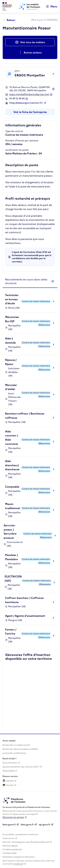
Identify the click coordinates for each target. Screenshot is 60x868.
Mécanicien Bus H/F (12, 319)
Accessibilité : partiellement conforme (20, 834)
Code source (8, 838)
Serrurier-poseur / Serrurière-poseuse (10, 532)
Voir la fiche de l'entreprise (30, 112)
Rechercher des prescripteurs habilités (20, 749)
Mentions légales (10, 846)
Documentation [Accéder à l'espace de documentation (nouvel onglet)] (10, 763)
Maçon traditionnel (12, 506)
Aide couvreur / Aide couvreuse (12, 438)
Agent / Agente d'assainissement (25, 616)
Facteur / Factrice (11, 632)
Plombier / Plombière (12, 557)
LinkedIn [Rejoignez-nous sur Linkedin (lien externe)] (8, 781)
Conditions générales (12, 849)
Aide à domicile (10, 341)
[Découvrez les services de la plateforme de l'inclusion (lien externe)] (15, 800)
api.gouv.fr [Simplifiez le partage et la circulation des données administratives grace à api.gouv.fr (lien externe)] (45, 825)
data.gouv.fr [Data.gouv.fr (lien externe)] (27, 825)
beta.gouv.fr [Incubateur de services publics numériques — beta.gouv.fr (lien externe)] (9, 825)
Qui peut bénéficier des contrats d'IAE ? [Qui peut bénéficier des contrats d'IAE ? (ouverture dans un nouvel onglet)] (21, 767)
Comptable (12, 487)
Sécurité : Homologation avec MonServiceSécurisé (26, 842)
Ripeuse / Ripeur (11, 362)
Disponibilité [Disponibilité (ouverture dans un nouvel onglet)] (8, 771)
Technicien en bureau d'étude (12, 299)
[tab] (30, 281)
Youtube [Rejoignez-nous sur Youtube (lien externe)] (8, 785)
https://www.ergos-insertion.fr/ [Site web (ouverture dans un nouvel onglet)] (26, 103)
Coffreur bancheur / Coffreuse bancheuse (24, 600)
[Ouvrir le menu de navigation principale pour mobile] (50, 7)
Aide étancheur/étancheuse (12, 465)
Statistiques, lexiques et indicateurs (19, 857)
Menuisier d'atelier (11, 387)
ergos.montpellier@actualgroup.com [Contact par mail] (29, 94)
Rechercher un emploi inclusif (16, 745)
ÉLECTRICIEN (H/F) (13, 579)
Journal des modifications (14, 753)
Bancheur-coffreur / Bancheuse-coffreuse (25, 416)
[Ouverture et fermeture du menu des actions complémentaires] (30, 53)
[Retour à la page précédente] (10, 20)
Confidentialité (10, 853)
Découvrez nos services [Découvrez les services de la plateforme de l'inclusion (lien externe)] (13, 817)
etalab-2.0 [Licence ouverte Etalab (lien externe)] (19, 864)
